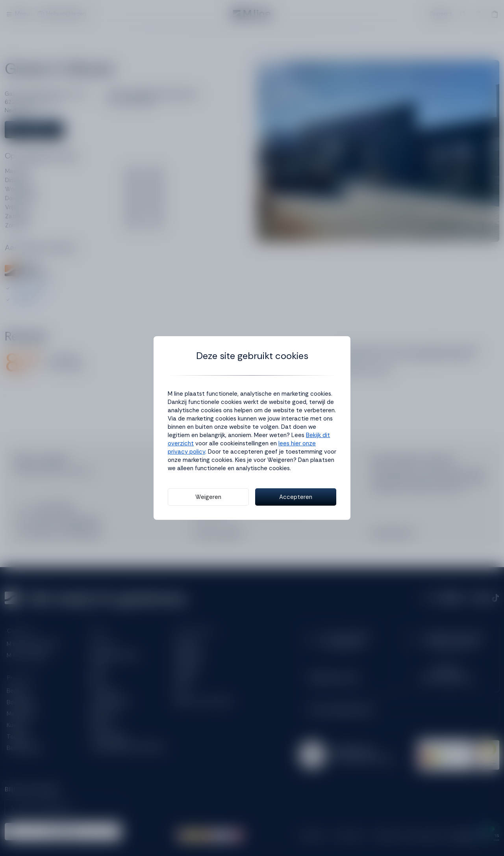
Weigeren (208, 497)
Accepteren (296, 497)
